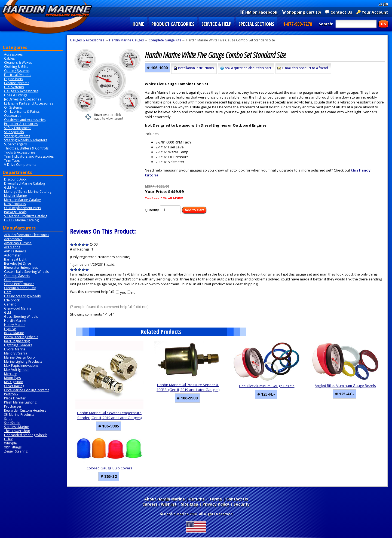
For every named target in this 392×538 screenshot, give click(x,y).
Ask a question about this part (248, 68)
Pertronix (11, 394)
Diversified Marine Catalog (24, 183)
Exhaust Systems (17, 83)
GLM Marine (13, 187)
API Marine (12, 247)
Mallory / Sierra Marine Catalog (28, 192)
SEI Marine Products (19, 415)
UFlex (8, 439)
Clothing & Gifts (16, 67)
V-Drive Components (20, 165)
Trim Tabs (12, 161)
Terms (215, 499)
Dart (7, 292)
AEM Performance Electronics (27, 235)
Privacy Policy (216, 504)
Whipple (10, 443)
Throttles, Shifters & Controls (26, 148)
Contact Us (341, 12)
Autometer (12, 255)
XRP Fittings (13, 447)
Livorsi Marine (15, 349)
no (133, 292)
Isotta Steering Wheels (21, 337)
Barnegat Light (15, 259)
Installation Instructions (196, 68)
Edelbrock (12, 300)
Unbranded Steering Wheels (26, 435)
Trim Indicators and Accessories (29, 156)
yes (123, 292)
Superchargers (15, 144)
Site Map (190, 504)
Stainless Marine (16, 427)
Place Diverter (15, 398)
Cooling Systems (17, 71)
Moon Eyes (12, 378)
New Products (15, 204)
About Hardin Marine (165, 499)
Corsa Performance (19, 284)
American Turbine (18, 243)
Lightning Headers (18, 345)
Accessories (13, 54)
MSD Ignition (14, 382)
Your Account (375, 12)
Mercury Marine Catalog (22, 200)
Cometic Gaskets (17, 276)
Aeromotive (13, 239)
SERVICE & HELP (216, 24)
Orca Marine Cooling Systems (27, 390)
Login (383, 4)
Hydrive (10, 329)
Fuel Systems (14, 87)
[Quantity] (170, 210)
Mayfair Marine (16, 196)
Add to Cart (194, 210)
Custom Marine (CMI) (20, 288)
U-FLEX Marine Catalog (21, 220)
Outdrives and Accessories (25, 120)
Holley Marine (15, 325)
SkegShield (12, 423)
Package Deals (15, 212)
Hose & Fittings (16, 95)
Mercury (10, 374)
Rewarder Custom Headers (25, 410)
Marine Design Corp (19, 357)
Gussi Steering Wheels (21, 317)
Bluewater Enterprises (21, 268)
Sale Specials (14, 132)
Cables (9, 58)
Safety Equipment (17, 128)
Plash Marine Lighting (20, 402)
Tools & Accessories (20, 152)
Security (242, 504)
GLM (7, 312)
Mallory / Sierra (16, 353)
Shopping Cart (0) (304, 12)
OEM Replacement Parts (22, 208)
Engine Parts (13, 79)
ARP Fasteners (15, 251)
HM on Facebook (261, 12)
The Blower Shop (17, 431)
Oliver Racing (14, 386)
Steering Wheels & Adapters (26, 140)
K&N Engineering (17, 341)
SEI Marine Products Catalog (26, 216)
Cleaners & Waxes (18, 62)
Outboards (13, 116)
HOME (138, 24)
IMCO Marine (14, 333)
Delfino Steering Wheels (22, 296)
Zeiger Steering (16, 451)
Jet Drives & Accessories (23, 99)
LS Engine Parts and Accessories (29, 103)
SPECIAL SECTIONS (256, 24)
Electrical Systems (18, 75)
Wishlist (169, 504)
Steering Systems (17, 136)
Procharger (13, 406)
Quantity (152, 210)
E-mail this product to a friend (305, 68)
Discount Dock (15, 179)
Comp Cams (14, 280)
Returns (197, 499)
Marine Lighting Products (23, 361)
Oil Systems (13, 107)
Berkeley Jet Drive (18, 263)
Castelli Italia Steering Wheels (26, 272)
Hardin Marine (15, 321)
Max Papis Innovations (21, 366)
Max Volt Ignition (17, 370)
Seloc (8, 419)
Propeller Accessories (21, 124)
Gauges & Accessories (21, 91)
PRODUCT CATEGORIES (173, 24)
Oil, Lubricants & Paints (22, 111)
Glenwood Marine (18, 308)
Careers (150, 504)
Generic (10, 304)
